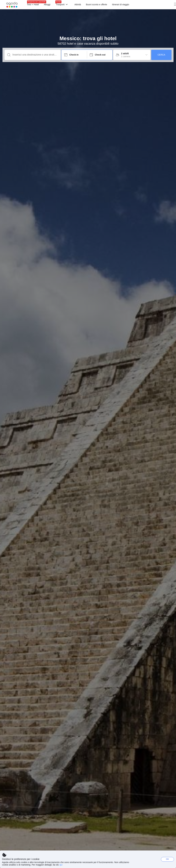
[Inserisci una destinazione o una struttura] (35, 55)
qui (61, 865)
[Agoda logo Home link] (12, 5)
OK (168, 859)
